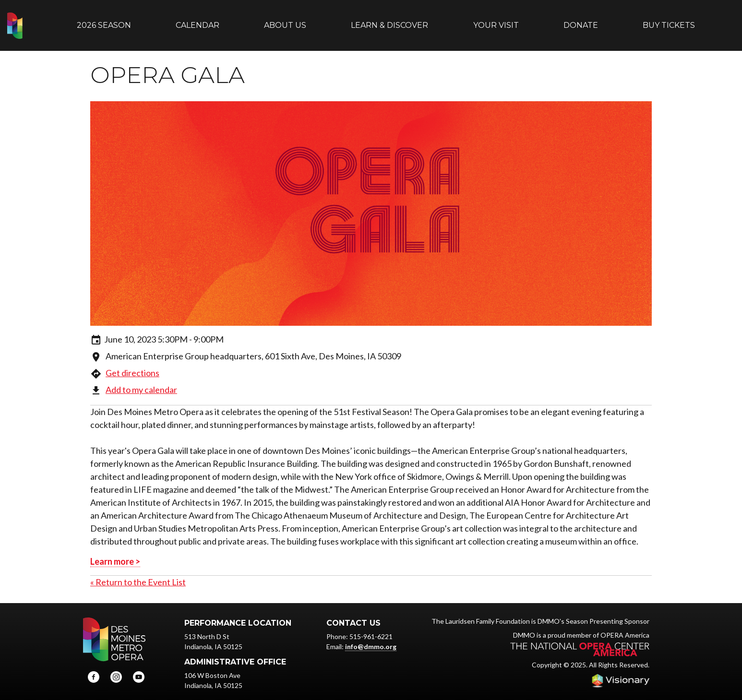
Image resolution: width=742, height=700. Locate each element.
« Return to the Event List (138, 572)
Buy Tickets (669, 20)
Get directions (132, 363)
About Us (285, 20)
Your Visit (496, 20)
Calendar (197, 20)
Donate (581, 20)
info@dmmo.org (371, 637)
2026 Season (104, 20)
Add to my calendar (141, 380)
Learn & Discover (389, 20)
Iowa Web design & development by (621, 671)
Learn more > (115, 552)
